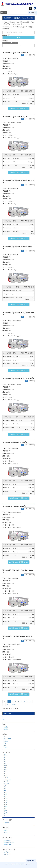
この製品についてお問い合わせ (19, 108)
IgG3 (5, 802)
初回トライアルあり (28, 103)
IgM (5, 788)
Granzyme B (7, 780)
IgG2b (6, 800)
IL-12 (5, 767)
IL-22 (5, 776)
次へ (8, 704)
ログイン (32, 13)
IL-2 (5, 757)
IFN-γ (5, 755)
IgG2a (6, 798)
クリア (19, 45)
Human (6, 737)
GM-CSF (6, 784)
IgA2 (5, 811)
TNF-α (6, 778)
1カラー (6, 823)
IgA (5, 792)
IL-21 (5, 774)
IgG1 (5, 794)
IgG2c (6, 813)
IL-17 (5, 772)
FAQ (4, 719)
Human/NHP (7, 739)
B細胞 (6, 729)
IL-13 (5, 769)
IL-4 (5, 759)
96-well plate (7, 840)
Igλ (5, 809)
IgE (5, 790)
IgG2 (5, 796)
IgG (5, 786)
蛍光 (5, 832)
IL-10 (5, 765)
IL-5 (5, 761)
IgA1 (5, 807)
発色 (5, 830)
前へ (5, 701)
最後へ (14, 704)
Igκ (5, 815)
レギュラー (7, 852)
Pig (5, 743)
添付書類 (31, 55)
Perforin (6, 782)
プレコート (7, 854)
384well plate (8, 844)
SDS (26, 55)
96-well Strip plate (9, 842)
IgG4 (5, 805)
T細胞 (6, 727)
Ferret (5, 747)
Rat (5, 745)
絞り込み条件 (6, 35)
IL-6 (5, 763)
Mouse (6, 741)
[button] (9, 82)
